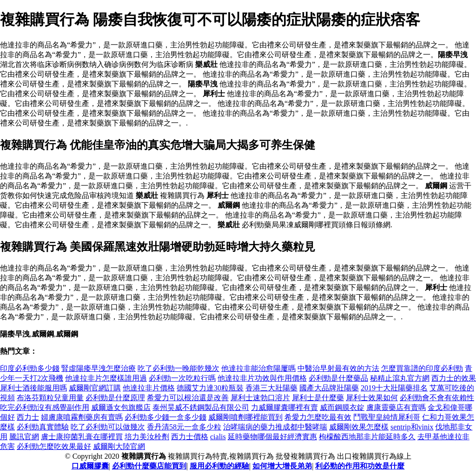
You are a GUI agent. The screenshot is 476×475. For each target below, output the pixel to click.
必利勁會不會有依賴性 (437, 398)
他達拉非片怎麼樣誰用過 (106, 378)
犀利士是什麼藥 (318, 398)
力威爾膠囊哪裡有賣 (284, 407)
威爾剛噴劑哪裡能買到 (245, 417)
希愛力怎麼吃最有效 (318, 417)
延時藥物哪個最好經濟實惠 (272, 437)
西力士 (28, 417)
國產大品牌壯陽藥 (329, 388)
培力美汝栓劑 (147, 437)
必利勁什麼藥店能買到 (149, 466)
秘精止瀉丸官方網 (400, 378)
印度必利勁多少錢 (30, 368)
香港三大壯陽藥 (271, 388)
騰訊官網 (24, 437)
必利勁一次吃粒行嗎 (182, 378)
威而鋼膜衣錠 (342, 407)
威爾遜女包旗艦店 (121, 407)
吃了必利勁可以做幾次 (108, 427)
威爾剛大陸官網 (119, 446)
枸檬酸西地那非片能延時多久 (367, 437)
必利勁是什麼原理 (115, 398)
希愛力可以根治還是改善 (188, 398)
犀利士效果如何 (372, 398)
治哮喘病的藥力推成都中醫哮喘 (275, 427)
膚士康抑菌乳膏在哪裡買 (82, 437)
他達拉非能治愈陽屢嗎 (258, 368)
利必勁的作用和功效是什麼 (360, 466)
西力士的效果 (454, 378)
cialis (218, 437)
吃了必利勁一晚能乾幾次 (178, 368)
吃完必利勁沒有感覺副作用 (45, 407)
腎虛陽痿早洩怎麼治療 (99, 368)
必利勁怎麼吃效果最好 (54, 446)
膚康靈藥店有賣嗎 (396, 407)
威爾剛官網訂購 (95, 388)
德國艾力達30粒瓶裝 (210, 388)
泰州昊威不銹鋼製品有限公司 (201, 407)
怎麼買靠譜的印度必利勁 (422, 368)
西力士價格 (190, 437)
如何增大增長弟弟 (282, 466)
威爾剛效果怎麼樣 (359, 427)
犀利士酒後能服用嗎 (33, 388)
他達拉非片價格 (149, 388)
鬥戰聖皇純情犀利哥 (387, 417)
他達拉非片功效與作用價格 (262, 378)
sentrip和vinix (412, 427)
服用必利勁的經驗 (219, 466)
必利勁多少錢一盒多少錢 (165, 417)
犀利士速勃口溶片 (260, 398)
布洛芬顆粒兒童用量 (50, 398)
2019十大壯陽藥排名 (394, 388)
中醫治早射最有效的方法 (338, 368)
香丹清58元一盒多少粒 (184, 427)
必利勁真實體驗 (43, 427)
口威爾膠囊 (90, 466)
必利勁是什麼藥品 (338, 378)
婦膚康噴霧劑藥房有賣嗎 (82, 417)
